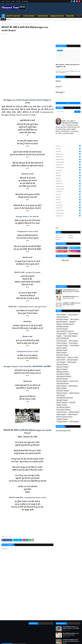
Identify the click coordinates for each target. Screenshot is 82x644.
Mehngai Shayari (62, 372)
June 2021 (68, 194)
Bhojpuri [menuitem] (70, 16)
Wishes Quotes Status (64, 417)
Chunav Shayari (62, 329)
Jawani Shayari (62, 348)
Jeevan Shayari (62, 353)
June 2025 (68, 149)
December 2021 (68, 186)
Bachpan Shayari (62, 319)
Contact (13, 1)
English (59, 336)
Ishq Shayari (75, 345)
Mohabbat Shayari (63, 374)
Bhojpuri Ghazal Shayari (65, 324)
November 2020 (68, 213)
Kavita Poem (61, 360)
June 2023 (68, 151)
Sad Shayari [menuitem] (43, 16)
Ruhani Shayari (62, 393)
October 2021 (68, 192)
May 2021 (68, 197)
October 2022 (68, 165)
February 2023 (68, 154)
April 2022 (68, 178)
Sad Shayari (61, 395)
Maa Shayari (72, 362)
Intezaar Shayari (62, 345)
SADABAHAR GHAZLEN (65, 398)
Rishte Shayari (62, 388)
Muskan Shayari (62, 381)
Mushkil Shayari (62, 379)
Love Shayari (61, 362)
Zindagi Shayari (62, 422)
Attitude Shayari (62, 317)
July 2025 (68, 146)
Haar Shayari (73, 341)
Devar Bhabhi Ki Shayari (65, 331)
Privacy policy (25, 1)
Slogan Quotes (62, 405)
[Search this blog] (65, 112)
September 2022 (68, 167)
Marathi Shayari (62, 365)
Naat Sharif (74, 381)
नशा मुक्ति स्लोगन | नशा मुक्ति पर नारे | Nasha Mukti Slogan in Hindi (72, 304)
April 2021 (68, 200)
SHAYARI (72, 403)
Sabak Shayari (74, 393)
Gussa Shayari (62, 341)
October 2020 (68, 216)
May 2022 (68, 176)
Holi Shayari (73, 343)
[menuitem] (3, 16)
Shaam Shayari (62, 403)
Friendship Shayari (70, 336)
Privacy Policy (59, 238)
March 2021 (68, 202)
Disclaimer (18, 1)
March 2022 (68, 181)
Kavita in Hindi (73, 357)
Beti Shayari (75, 319)
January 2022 (68, 184)
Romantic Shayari (63, 391)
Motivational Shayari (64, 376)
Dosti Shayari (73, 334)
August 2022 (68, 170)
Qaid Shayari (73, 386)
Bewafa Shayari (62, 322)
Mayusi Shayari (62, 369)
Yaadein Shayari (62, 419)
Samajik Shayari (8, 24)
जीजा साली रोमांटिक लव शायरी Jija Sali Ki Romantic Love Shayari (71, 297)
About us (8, 1)
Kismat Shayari (73, 360)
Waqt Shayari (73, 414)
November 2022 (68, 162)
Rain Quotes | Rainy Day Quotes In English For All (68, 66)
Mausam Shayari (62, 367)
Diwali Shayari (61, 334)
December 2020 (68, 210)
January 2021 (68, 208)
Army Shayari (73, 315)
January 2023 (68, 157)
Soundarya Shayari (63, 407)
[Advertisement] (27, 55)
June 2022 (68, 173)
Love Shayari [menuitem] (29, 16)
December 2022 (68, 159)
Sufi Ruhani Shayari (63, 410)
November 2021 (68, 189)
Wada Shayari (61, 414)
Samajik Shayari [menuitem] (57, 16)
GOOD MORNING (63, 338)
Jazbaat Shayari (62, 350)
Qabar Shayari (62, 386)
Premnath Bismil (62, 384)
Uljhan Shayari (74, 412)
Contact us (58, 239)
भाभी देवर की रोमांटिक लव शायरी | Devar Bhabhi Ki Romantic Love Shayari (71, 291)
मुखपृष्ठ (57, 228)
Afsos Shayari (61, 315)
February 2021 (68, 205)
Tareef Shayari (62, 412)
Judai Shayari (61, 357)
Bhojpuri (73, 322)
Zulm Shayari (74, 422)
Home (3, 1)
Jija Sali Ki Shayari (63, 355)
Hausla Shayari (62, 343)
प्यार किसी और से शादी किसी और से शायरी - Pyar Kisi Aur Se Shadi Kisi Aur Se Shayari (71, 641)
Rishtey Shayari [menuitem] (13, 16)
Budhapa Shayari (63, 326)
